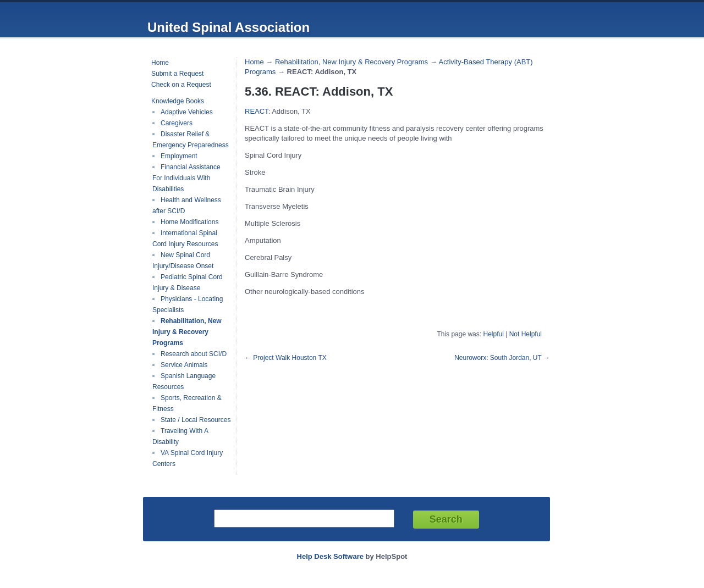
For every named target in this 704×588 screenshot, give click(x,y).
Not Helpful (526, 334)
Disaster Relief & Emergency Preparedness (191, 140)
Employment (179, 156)
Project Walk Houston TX (290, 358)
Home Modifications (189, 222)
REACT (257, 111)
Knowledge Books (178, 101)
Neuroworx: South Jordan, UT (498, 358)
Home (160, 63)
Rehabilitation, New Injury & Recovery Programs (187, 332)
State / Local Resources (196, 420)
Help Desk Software (330, 556)
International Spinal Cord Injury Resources (185, 238)
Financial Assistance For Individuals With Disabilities (186, 178)
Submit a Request (177, 74)
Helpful (493, 334)
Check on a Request (181, 85)
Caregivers (177, 123)
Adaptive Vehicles (187, 112)
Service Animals (184, 365)
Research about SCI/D (194, 354)
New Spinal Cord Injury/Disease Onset (183, 260)
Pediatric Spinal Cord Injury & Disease (188, 282)
